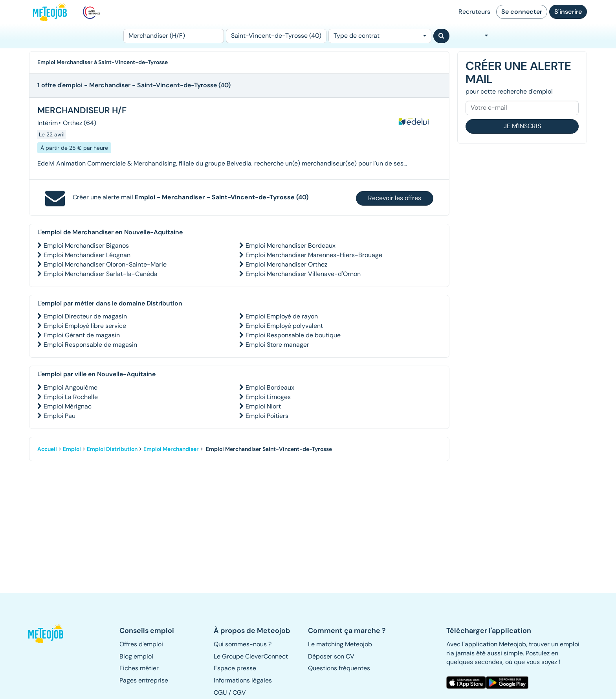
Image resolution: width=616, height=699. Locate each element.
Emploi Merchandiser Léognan (87, 255)
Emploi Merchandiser (171, 449)
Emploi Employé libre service (85, 326)
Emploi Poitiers (267, 416)
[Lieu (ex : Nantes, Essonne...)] (276, 36)
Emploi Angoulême (71, 387)
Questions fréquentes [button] (339, 668)
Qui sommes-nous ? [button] (243, 644)
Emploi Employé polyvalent (284, 326)
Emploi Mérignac (68, 406)
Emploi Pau (60, 416)
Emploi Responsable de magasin (90, 345)
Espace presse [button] (235, 668)
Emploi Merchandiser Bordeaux (291, 246)
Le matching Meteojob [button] (340, 644)
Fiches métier (139, 668)
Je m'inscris (522, 126)
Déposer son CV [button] (331, 656)
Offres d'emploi (141, 644)
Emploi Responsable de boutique (293, 335)
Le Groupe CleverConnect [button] (251, 656)
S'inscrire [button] (568, 12)
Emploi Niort (263, 406)
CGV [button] (239, 693)
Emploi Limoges (268, 397)
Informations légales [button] (243, 680)
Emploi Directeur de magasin (85, 316)
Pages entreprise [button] (144, 680)
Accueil (47, 449)
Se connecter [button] (522, 12)
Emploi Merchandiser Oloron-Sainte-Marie (105, 264)
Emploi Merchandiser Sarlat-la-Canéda (101, 274)
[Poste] (174, 36)
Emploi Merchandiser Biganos (86, 246)
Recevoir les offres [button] (395, 198)
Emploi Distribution (112, 449)
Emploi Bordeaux (270, 387)
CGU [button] (220, 693)
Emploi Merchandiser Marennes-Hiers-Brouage (314, 255)
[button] (50, 634)
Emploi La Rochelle (71, 397)
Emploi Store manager (277, 345)
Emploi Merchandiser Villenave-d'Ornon (303, 274)
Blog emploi (136, 656)
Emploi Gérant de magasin (82, 335)
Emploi (72, 449)
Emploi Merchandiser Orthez (286, 264)
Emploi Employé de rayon (282, 316)
